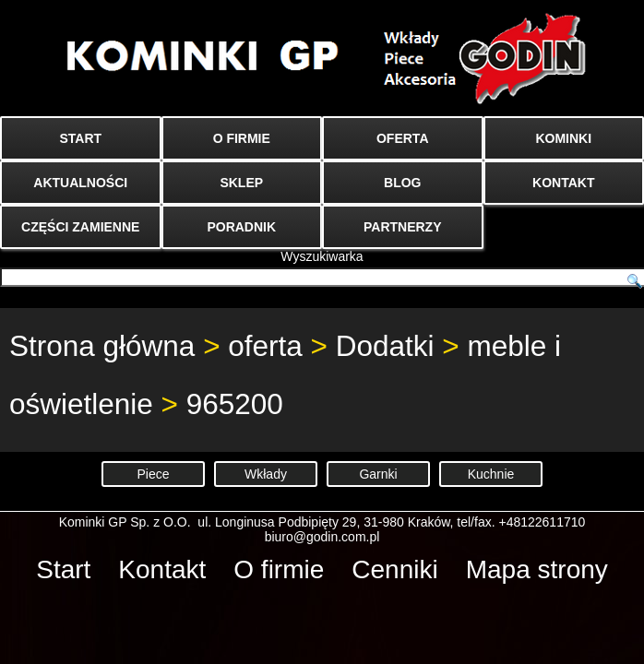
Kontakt (162, 569)
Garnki (378, 474)
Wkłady (266, 474)
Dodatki (385, 346)
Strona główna (102, 346)
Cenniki (394, 569)
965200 (235, 404)
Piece (153, 474)
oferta (265, 346)
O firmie (279, 569)
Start (63, 569)
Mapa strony (537, 569)
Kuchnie (491, 474)
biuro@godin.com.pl (322, 537)
